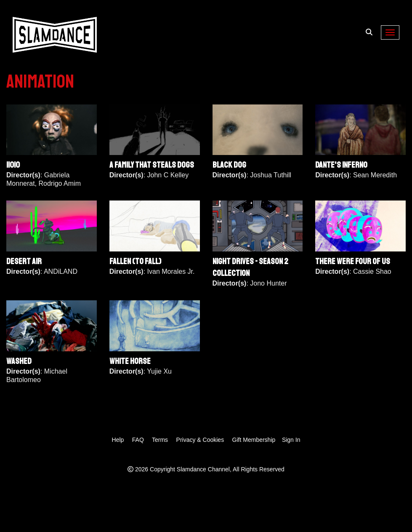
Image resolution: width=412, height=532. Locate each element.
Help (118, 440)
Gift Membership (254, 440)
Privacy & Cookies (200, 440)
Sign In (291, 440)
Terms (160, 440)
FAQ (138, 440)
